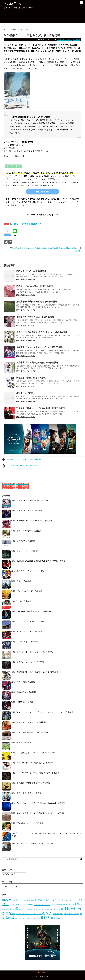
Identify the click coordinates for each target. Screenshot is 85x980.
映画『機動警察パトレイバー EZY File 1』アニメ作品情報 (35, 672)
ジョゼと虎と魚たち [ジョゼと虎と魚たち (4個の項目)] (28, 905)
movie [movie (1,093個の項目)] (7, 899)
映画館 (55, 248)
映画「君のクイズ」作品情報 (23, 682)
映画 (49, 248)
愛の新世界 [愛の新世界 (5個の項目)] (43, 909)
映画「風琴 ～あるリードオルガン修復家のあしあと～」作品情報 (38, 813)
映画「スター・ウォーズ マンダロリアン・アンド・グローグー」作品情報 (42, 712)
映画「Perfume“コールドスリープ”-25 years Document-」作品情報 (38, 803)
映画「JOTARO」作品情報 (22, 702)
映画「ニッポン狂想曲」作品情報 (25, 642)
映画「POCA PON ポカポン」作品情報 (27, 823)
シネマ (21, 248)
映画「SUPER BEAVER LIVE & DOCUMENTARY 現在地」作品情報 (39, 561)
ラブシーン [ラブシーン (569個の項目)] (42, 904)
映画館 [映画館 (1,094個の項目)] (7, 913)
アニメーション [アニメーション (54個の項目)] (58, 900)
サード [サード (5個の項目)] (76, 900)
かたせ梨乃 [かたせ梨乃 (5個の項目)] (15, 900)
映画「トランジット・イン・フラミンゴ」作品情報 (32, 652)
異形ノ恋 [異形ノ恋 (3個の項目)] (17, 918)
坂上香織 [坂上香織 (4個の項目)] (71, 905)
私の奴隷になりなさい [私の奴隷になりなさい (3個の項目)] (27, 918)
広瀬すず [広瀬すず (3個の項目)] (24, 909)
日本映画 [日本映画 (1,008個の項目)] (67, 909)
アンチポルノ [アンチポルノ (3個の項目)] (70, 900)
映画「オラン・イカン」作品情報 (25, 551)
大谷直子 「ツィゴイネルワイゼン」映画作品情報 (39, 347)
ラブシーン (29, 248)
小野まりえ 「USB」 (26, 393)
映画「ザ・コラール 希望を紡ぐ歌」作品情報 (30, 732)
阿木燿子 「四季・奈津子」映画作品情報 (22, 460)
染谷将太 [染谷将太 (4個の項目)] (61, 914)
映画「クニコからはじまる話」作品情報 (28, 621)
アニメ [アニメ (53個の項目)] (47, 900)
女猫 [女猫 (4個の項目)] (20, 909)
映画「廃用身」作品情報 (21, 743)
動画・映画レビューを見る (26, 280)
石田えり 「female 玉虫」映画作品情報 (35, 286)
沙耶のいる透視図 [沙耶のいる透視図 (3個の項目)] (69, 914)
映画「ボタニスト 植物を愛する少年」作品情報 (31, 783)
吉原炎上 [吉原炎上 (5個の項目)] (66, 905)
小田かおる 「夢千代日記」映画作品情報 (35, 317)
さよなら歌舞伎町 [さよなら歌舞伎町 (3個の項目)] (29, 900)
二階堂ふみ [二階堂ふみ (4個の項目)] (54, 905)
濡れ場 (68, 248)
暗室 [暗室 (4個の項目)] (14, 914)
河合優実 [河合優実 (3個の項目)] (77, 914)
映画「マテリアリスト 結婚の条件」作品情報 (30, 500)
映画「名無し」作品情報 (21, 581)
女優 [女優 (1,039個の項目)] (15, 909)
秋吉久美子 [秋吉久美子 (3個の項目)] (37, 918)
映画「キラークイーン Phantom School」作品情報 (32, 521)
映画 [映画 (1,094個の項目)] (78, 909)
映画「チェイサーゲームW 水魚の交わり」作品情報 (32, 763)
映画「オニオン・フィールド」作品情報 (28, 662)
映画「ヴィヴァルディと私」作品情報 (27, 591)
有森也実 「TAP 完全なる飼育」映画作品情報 (37, 363)
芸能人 (74, 248)
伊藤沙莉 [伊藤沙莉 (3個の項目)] (60, 905)
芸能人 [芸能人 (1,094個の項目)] (45, 918)
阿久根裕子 (76, 40)
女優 (36, 248)
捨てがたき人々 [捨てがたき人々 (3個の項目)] (56, 909)
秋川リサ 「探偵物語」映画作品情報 (20, 466)
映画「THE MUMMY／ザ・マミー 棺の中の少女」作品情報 (35, 773)
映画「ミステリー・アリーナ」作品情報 (28, 571)
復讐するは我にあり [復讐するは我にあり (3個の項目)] (33, 909)
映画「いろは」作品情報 (21, 601)
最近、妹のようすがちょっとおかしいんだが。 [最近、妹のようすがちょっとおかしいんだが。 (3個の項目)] (29, 914)
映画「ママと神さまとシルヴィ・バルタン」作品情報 (33, 753)
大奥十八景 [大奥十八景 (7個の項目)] (8, 909)
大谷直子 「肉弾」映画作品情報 (31, 378)
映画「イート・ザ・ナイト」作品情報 (27, 511)
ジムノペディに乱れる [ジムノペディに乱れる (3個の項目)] (16, 905)
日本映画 (43, 248)
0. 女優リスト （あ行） (64, 40)
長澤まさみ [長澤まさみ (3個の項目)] (60, 918)
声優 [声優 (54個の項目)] (77, 904)
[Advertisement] (43, 18)
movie (15, 248)
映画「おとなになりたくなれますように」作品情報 (32, 843)
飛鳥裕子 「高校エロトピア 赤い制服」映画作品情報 (41, 408)
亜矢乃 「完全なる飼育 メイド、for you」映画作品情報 (42, 332)
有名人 (61, 248)
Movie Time (12, 3)
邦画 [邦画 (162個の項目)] (53, 918)
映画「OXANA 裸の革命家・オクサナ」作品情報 (31, 611)
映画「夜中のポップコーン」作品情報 (27, 632)
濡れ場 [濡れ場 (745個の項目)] (10, 918)
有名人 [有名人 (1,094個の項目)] (47, 913)
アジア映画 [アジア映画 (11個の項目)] (39, 900)
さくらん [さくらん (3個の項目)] (21, 900)
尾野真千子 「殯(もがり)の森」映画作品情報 (37, 302)
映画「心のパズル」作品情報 (23, 541)
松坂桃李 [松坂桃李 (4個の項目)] (55, 914)
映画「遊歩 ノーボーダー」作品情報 (26, 531)
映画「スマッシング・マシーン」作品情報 (29, 722)
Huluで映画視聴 (43, 192)
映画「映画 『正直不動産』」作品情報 (27, 793)
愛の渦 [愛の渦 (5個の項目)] (49, 909)
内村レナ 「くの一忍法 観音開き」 (32, 271)
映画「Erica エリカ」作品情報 (24, 692)
